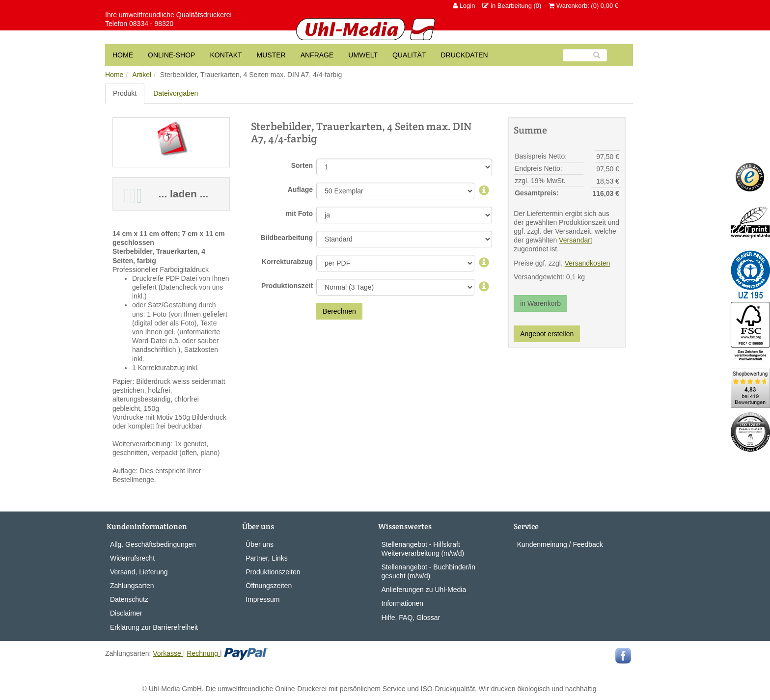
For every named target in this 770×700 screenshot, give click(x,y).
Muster (271, 55)
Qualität (409, 55)
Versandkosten (588, 263)
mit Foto (299, 214)
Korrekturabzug (287, 262)
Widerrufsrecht (132, 558)
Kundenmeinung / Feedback (560, 544)
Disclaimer (126, 613)
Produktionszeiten (273, 572)
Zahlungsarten (132, 586)
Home (114, 75)
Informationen (403, 603)
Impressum (262, 599)
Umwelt (363, 55)
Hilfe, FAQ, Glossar (411, 618)
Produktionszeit (287, 286)
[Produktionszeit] (484, 287)
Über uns (260, 544)
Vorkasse (168, 653)
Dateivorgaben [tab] (176, 93)
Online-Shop (171, 55)
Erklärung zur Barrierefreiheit (154, 627)
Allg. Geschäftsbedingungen (153, 544)
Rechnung (203, 653)
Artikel (142, 75)
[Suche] (585, 55)
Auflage (300, 189)
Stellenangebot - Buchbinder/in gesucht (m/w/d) (428, 571)
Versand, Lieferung (139, 572)
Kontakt (226, 55)
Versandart (576, 240)
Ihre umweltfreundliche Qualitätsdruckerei (168, 15)
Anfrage (317, 55)
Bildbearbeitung (287, 238)
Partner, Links (267, 558)
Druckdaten (464, 55)
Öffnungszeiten (269, 586)
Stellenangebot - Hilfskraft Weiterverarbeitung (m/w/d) (423, 549)
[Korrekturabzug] (484, 263)
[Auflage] (484, 191)
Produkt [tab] (125, 93)
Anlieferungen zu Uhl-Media (424, 590)
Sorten (302, 165)
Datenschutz (129, 599)
